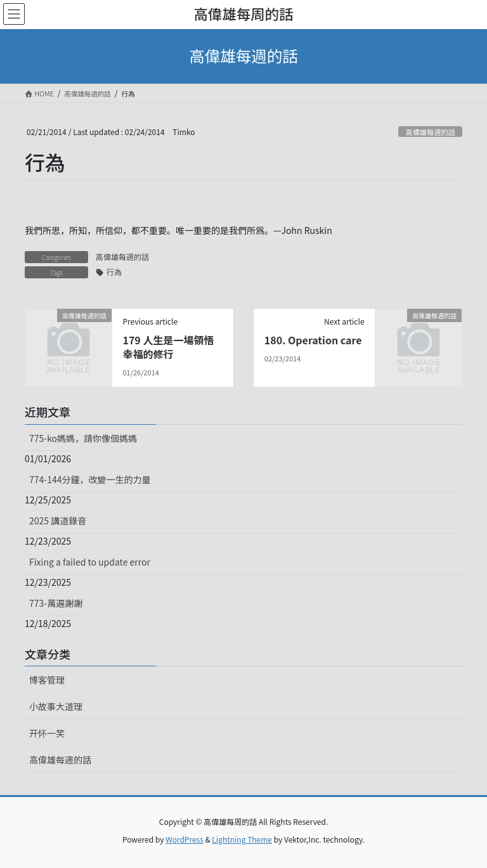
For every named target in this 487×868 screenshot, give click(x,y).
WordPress (185, 839)
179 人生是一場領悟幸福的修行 (168, 347)
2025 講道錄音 (58, 521)
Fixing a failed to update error (90, 562)
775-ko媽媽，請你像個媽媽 (83, 438)
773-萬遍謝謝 (56, 603)
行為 (114, 272)
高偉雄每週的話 (430, 132)
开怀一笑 (47, 733)
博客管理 (47, 680)
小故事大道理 (56, 706)
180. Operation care (313, 340)
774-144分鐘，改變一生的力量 (90, 479)
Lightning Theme (242, 839)
